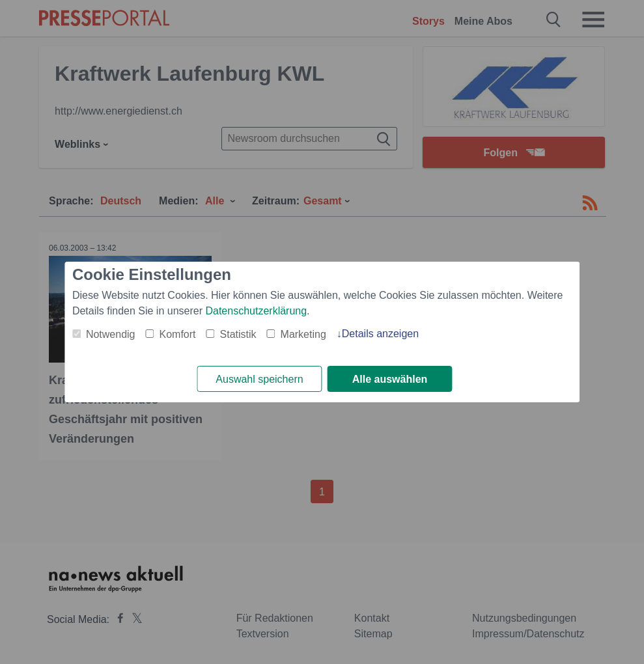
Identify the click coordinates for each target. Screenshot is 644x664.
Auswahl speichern (259, 379)
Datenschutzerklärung (256, 311)
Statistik (238, 334)
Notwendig (111, 334)
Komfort (178, 334)
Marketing (303, 334)
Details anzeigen (380, 334)
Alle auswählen (390, 379)
